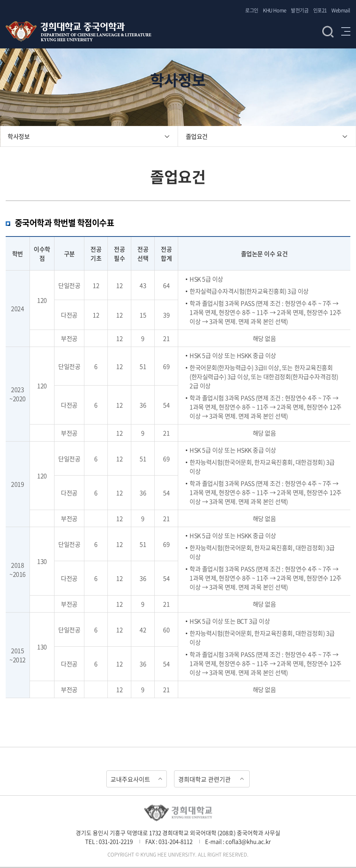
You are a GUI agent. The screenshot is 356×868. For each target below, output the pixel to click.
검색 (328, 31)
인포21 (320, 10)
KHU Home (274, 10)
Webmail (341, 10)
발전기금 (300, 10)
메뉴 (346, 31)
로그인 (252, 10)
